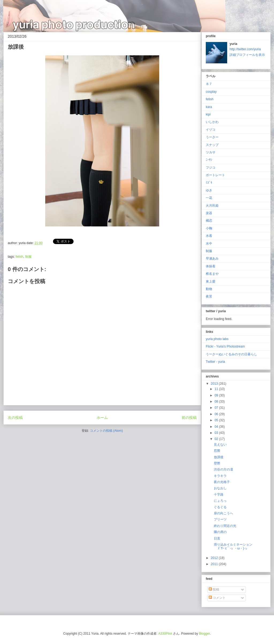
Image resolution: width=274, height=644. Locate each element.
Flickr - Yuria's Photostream (225, 346)
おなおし (220, 488)
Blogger (205, 634)
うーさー (212, 137)
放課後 (219, 457)
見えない (220, 445)
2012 (215, 558)
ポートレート (215, 175)
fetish (19, 257)
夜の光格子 (222, 482)
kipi (208, 114)
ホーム (102, 418)
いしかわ (212, 122)
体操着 (211, 266)
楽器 (209, 213)
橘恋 (209, 221)
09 (217, 395)
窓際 (217, 451)
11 (217, 389)
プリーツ (220, 519)
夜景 (209, 296)
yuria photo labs (217, 339)
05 (217, 420)
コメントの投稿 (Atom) (106, 431)
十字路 (219, 495)
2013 (215, 384)
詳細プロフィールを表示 (247, 55)
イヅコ (211, 130)
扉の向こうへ (223, 513)
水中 (209, 244)
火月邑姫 (212, 206)
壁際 (217, 463)
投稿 (214, 589)
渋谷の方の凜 (223, 469)
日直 (217, 538)
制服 (28, 257)
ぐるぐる (220, 507)
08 (217, 402)
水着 (209, 236)
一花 (209, 198)
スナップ (212, 145)
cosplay (211, 92)
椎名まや (212, 274)
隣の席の (220, 532)
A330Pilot (165, 634)
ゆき (209, 190)
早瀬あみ (212, 259)
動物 (209, 289)
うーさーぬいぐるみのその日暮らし (231, 354)
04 (217, 427)
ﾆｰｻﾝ (209, 160)
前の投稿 (189, 418)
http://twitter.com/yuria (245, 49)
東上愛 (211, 281)
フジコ (211, 168)
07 (217, 408)
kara (209, 107)
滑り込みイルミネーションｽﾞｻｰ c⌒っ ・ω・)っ (233, 546)
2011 (215, 564)
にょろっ (220, 501)
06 (217, 414)
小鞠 (209, 228)
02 (217, 439)
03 (217, 433)
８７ (209, 84)
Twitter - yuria (215, 362)
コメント (217, 598)
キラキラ (220, 476)
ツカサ (211, 152)
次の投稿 (15, 418)
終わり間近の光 (225, 526)
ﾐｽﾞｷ (209, 183)
